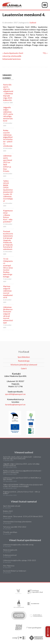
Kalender (48, 632)
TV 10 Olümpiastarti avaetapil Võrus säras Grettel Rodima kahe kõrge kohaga (8, 268)
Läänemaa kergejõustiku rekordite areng (18, 545)
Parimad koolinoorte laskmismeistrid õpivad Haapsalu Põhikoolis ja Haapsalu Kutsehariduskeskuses (8, 240)
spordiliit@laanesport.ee (15, 394)
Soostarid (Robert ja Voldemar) (15, 571)
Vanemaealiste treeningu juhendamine (17, 522)
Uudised (33, 23)
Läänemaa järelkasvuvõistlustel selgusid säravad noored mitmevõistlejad (8, 315)
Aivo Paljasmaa (9, 566)
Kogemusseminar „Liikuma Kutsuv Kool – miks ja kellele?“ (8, 216)
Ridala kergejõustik (10, 550)
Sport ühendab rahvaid (12, 506)
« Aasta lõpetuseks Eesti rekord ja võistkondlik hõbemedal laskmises (13, 56)
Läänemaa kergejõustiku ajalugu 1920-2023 (20, 560)
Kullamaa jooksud (10, 555)
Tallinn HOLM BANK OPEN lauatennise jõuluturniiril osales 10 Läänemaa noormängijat (8, 191)
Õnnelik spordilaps (10, 532)
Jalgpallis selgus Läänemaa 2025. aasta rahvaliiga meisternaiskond (8, 114)
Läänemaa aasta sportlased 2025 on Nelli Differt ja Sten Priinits (8, 163)
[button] (45, 5)
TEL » (45, 53)
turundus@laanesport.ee (15, 405)
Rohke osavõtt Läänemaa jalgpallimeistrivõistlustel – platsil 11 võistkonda (8, 138)
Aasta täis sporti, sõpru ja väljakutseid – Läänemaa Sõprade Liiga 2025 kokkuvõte (8, 92)
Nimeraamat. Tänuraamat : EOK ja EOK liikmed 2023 (23, 516)
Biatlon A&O (8, 511)
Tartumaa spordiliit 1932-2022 (15, 527)
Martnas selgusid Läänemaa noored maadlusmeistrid (8, 292)
